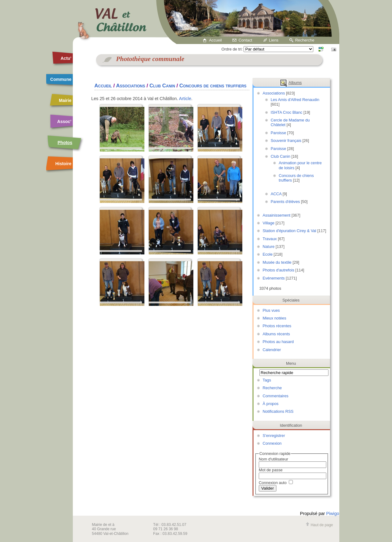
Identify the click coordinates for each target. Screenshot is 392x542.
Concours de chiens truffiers (213, 86)
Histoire (63, 164)
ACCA (276, 194)
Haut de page (319, 525)
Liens (274, 40)
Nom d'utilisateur (273, 459)
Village (269, 223)
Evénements (274, 278)
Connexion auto (276, 483)
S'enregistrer (274, 436)
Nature (269, 247)
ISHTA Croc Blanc (287, 112)
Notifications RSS (278, 411)
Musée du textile (277, 262)
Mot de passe (271, 470)
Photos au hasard (278, 342)
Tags (267, 380)
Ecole (268, 254)
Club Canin (281, 156)
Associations (274, 93)
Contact (245, 40)
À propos (271, 404)
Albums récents (276, 334)
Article (185, 99)
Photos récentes (277, 326)
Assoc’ (64, 121)
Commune (61, 79)
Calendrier (272, 350)
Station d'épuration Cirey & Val (290, 231)
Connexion (272, 443)
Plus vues (271, 310)
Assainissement (277, 215)
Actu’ (66, 58)
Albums (295, 83)
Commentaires (276, 396)
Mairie (65, 100)
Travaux (270, 239)
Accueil (216, 40)
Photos (65, 143)
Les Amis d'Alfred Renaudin (295, 100)
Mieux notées (275, 318)
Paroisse (279, 133)
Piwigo (333, 513)
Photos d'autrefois (279, 270)
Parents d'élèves (285, 202)
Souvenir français (286, 141)
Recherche (305, 40)
